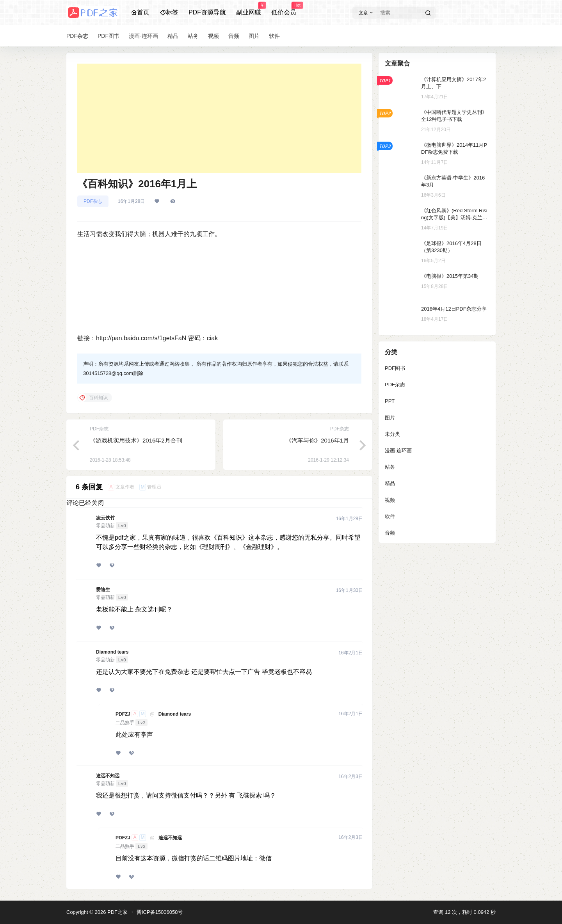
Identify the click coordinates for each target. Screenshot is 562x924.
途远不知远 (108, 776)
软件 (390, 516)
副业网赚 (249, 9)
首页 (140, 12)
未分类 (392, 434)
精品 (390, 483)
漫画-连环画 (398, 450)
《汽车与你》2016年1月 (317, 440)
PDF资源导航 (207, 12)
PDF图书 (395, 368)
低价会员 (284, 9)
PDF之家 (117, 912)
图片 (390, 418)
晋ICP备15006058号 (160, 912)
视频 (390, 500)
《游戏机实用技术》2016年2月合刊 (136, 440)
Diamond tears (112, 652)
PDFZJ (123, 714)
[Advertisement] (219, 118)
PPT (390, 401)
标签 (169, 12)
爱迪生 (103, 590)
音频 (390, 533)
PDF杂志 (93, 201)
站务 (390, 467)
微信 (265, 858)
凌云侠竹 (105, 518)
